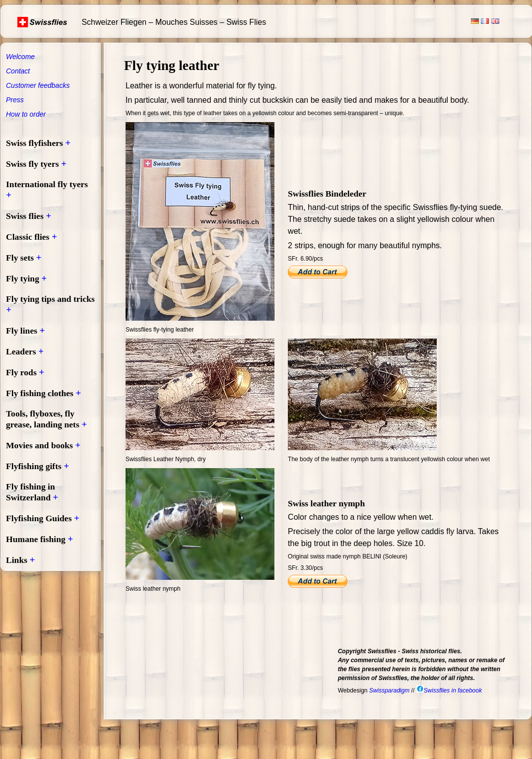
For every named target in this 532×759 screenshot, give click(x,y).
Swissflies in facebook (449, 690)
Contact (18, 71)
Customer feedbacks (38, 85)
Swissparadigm (389, 690)
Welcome (20, 57)
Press (15, 100)
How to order (26, 114)
